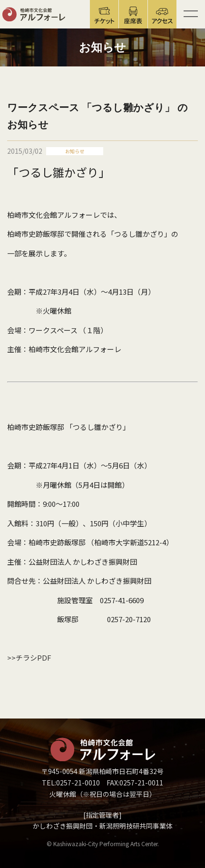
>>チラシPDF (29, 658)
